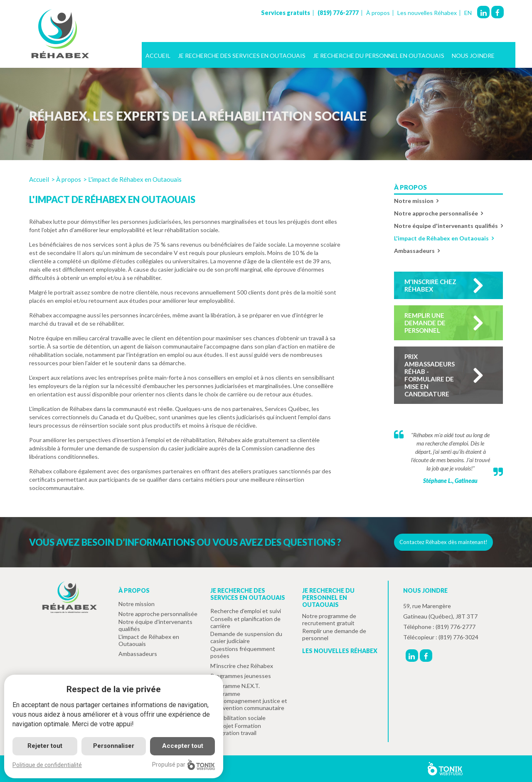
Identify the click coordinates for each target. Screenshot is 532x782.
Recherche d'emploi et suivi (246, 611)
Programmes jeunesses (241, 676)
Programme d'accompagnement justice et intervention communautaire (249, 701)
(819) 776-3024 (458, 637)
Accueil (158, 56)
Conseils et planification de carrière (245, 622)
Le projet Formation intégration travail (236, 729)
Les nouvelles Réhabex (427, 13)
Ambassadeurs (414, 251)
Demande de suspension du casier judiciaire (246, 637)
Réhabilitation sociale (238, 718)
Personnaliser (114, 746)
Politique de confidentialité (47, 765)
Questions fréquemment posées (243, 652)
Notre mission (414, 201)
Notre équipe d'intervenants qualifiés (446, 226)
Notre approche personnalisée (436, 213)
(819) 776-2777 (338, 13)
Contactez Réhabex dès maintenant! (443, 542)
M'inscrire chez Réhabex (430, 285)
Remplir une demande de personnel (425, 323)
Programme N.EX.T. (235, 686)
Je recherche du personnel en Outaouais (379, 56)
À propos (378, 13)
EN (468, 13)
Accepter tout (183, 746)
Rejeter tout (45, 746)
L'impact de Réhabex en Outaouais (441, 238)
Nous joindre (473, 56)
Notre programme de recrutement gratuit (329, 619)
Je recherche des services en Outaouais (242, 56)
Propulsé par (183, 765)
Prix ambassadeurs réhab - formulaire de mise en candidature (430, 375)
